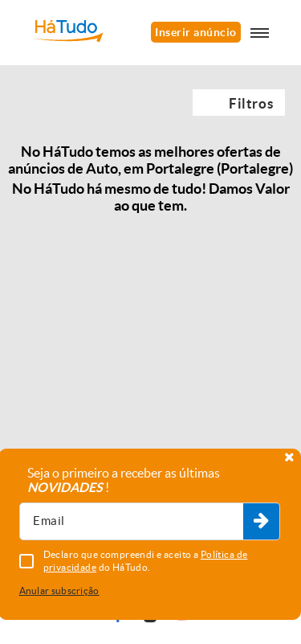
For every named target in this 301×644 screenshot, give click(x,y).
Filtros (251, 103)
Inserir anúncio (195, 32)
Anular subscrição (59, 591)
